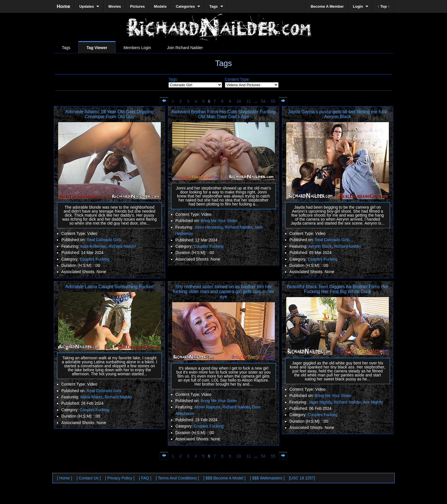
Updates (87, 6)
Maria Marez (92, 397)
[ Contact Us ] (89, 478)
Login (358, 6)
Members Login (137, 48)
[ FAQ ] (145, 478)
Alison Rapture (207, 407)
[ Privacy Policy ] (120, 478)
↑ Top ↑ (384, 6)
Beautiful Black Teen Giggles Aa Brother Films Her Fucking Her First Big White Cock (338, 289)
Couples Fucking (95, 259)
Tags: (173, 79)
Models (160, 6)
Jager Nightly (320, 402)
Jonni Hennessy (209, 227)
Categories (185, 6)
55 (273, 101)
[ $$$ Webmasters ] (267, 478)
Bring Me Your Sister (219, 221)
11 (249, 101)
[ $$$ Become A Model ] (224, 478)
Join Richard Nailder (185, 48)
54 (263, 101)
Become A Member (327, 6)
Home (63, 6)
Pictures (137, 6)
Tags (66, 48)
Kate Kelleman (93, 246)
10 (239, 101)
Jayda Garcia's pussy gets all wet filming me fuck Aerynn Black (337, 114)
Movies (115, 6)
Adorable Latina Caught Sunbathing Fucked (109, 287)
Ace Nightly (373, 402)
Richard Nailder (122, 246)
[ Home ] (65, 478)
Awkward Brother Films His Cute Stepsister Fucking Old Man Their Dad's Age (223, 114)
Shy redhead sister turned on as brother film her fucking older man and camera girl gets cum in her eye (224, 292)
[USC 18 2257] (302, 478)
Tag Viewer (97, 48)
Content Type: (237, 79)
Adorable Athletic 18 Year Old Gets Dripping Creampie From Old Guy (109, 114)
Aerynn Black (320, 246)
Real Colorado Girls (104, 240)
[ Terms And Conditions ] (177, 478)
